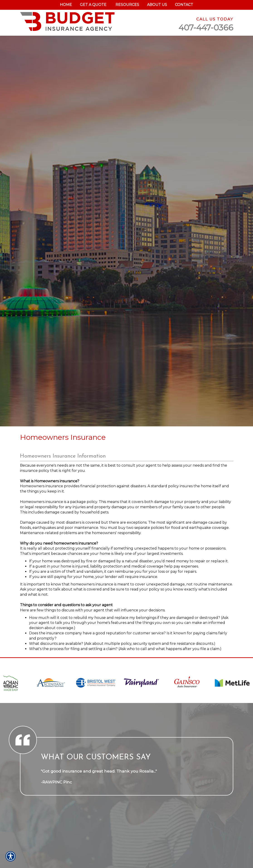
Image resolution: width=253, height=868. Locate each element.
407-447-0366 (206, 28)
